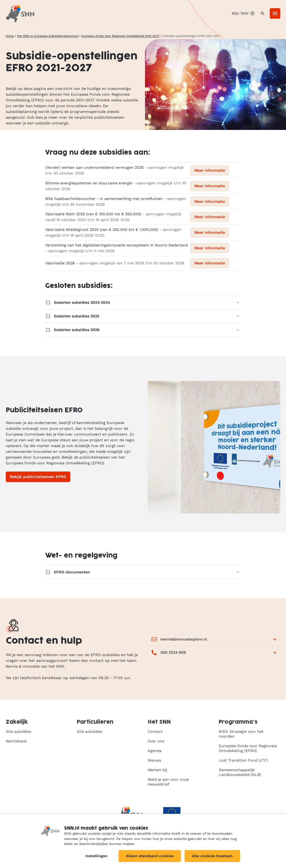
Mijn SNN (244, 13)
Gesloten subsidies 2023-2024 (143, 303)
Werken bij (157, 770)
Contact (155, 731)
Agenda (155, 751)
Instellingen (96, 856)
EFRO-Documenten (143, 572)
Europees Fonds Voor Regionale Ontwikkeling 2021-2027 (121, 36)
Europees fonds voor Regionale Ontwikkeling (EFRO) (248, 748)
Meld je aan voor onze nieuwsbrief (168, 782)
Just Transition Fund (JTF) (243, 760)
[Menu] (275, 13)
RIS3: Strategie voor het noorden (241, 734)
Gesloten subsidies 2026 (143, 330)
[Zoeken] (263, 13)
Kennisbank (16, 741)
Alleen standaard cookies (150, 856)
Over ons (156, 741)
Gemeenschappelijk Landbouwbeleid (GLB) (240, 772)
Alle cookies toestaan (212, 856)
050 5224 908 (214, 652)
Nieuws (154, 760)
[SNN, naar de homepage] (20, 14)
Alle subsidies (18, 731)
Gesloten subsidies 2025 (143, 316)
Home (10, 36)
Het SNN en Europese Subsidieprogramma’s (48, 36)
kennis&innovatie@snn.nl (214, 639)
